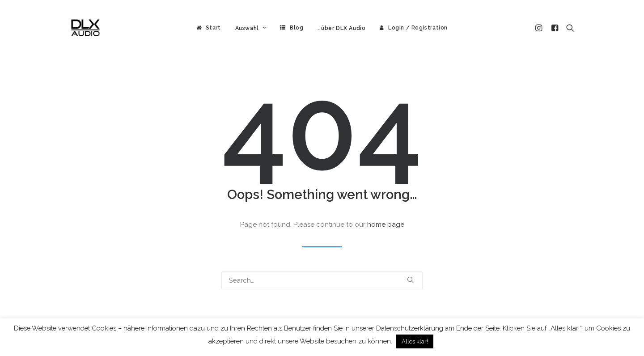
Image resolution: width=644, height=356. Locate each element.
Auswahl (251, 28)
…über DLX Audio (341, 28)
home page (386, 225)
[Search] (322, 280)
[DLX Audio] (85, 28)
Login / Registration (418, 28)
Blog (297, 28)
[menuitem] (209, 28)
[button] (540, 28)
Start (213, 28)
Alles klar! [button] (415, 341)
